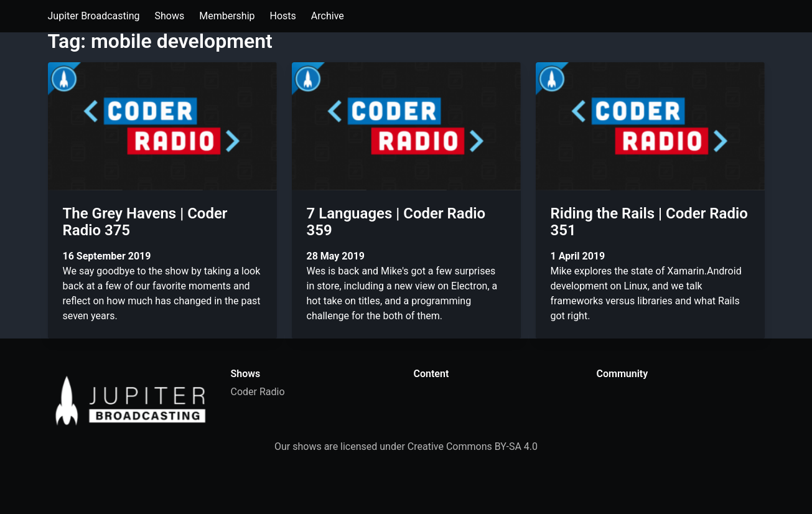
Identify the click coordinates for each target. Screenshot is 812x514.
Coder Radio (258, 392)
